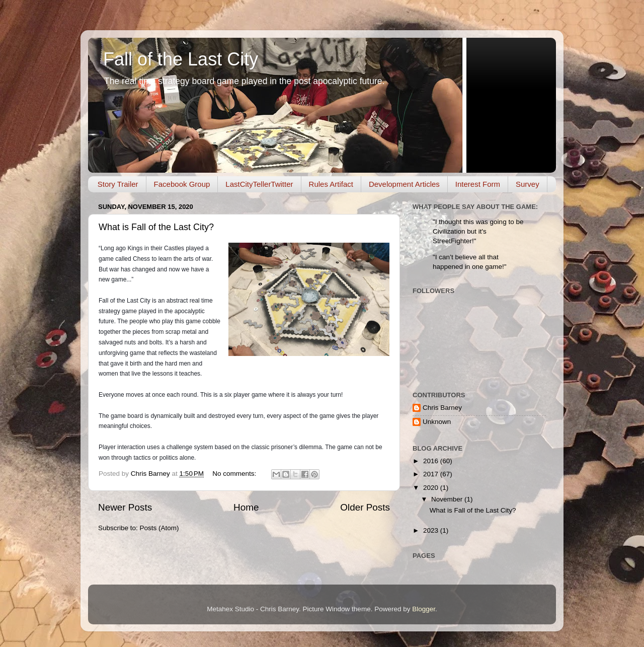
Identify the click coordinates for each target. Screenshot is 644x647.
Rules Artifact (331, 184)
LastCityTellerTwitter (259, 184)
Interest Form (478, 184)
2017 (432, 474)
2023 (432, 530)
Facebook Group (182, 184)
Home (246, 507)
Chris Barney (442, 408)
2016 (432, 461)
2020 (432, 488)
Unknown (437, 422)
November (448, 499)
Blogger (424, 609)
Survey (528, 184)
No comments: (235, 474)
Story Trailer (118, 184)
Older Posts (365, 507)
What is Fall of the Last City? (156, 227)
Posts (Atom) (159, 528)
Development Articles (404, 184)
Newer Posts (125, 507)
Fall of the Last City (181, 59)
